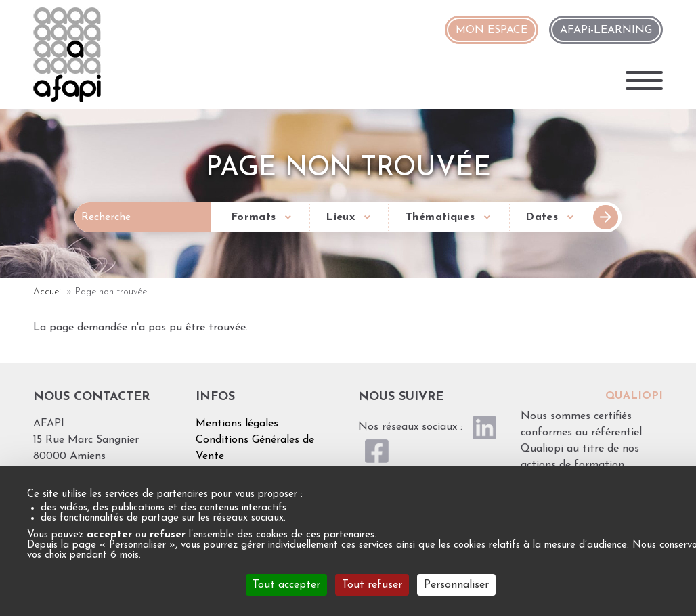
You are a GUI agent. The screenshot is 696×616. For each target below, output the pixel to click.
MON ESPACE (492, 30)
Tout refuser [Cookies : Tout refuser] (372, 585)
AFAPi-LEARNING (606, 30)
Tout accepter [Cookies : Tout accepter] (286, 585)
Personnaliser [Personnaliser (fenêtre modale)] (456, 585)
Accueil (48, 292)
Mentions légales (237, 424)
